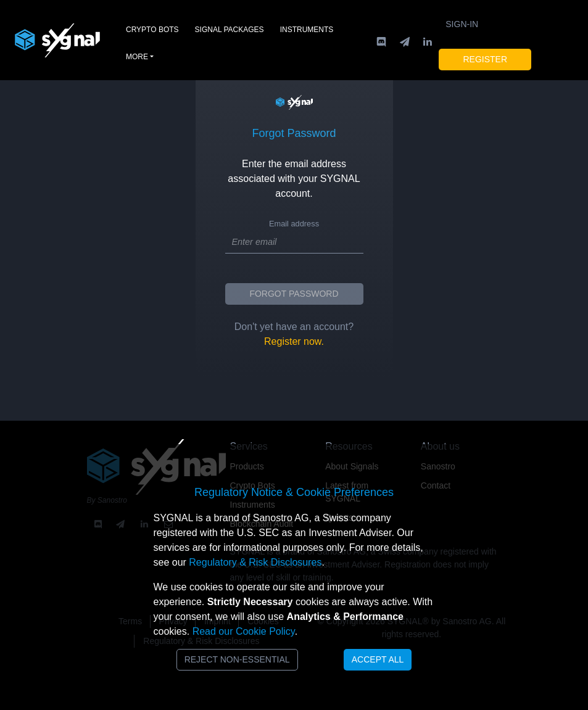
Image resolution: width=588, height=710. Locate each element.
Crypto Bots (152, 30)
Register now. (294, 341)
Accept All (378, 659)
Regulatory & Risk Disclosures (255, 562)
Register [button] (485, 59)
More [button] (137, 57)
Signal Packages (230, 30)
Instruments (307, 30)
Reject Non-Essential (237, 659)
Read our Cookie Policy (244, 631)
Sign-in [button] (462, 24)
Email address (294, 224)
